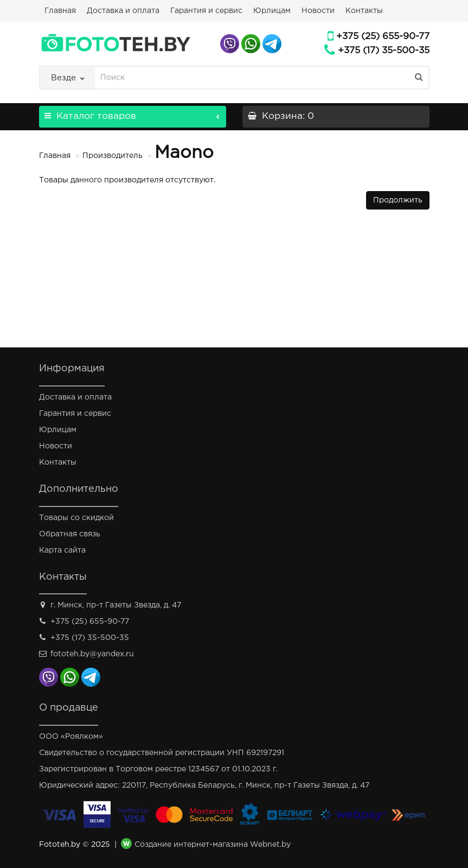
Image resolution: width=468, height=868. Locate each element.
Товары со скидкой (76, 518)
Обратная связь (70, 534)
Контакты (364, 11)
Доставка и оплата (123, 11)
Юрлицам (272, 11)
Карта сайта (62, 550)
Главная (60, 11)
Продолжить (398, 200)
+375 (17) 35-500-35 (384, 51)
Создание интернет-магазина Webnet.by (213, 845)
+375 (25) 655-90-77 (383, 37)
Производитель (113, 156)
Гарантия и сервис (206, 11)
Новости (318, 11)
